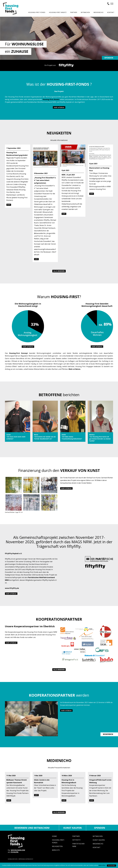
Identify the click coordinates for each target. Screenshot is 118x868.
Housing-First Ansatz (58, 12)
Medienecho (98, 847)
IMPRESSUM (22, 862)
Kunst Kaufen (99, 843)
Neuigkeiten (57, 850)
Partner (76, 840)
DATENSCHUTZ (29, 862)
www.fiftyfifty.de (12, 592)
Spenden (109, 61)
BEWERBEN (108, 738)
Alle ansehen (59, 274)
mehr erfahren (59, 111)
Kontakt (97, 851)
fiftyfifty (76, 843)
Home (54, 840)
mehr (9, 208)
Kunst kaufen (73, 831)
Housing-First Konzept (19, 357)
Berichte (56, 853)
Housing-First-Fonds (37, 12)
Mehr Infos (102, 865)
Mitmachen (98, 840)
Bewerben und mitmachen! (32, 831)
